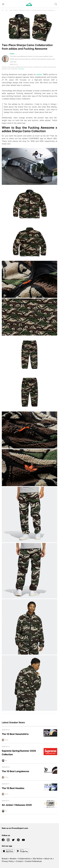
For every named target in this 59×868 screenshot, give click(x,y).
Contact (19, 861)
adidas (39, 74)
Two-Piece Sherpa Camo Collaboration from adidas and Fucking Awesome (33, 10)
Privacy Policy (8, 861)
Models (13, 859)
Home (4, 10)
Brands (5, 859)
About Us (48, 859)
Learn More (21, 69)
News (7, 10)
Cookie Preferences (33, 861)
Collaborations (24, 859)
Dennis (12, 54)
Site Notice (37, 859)
